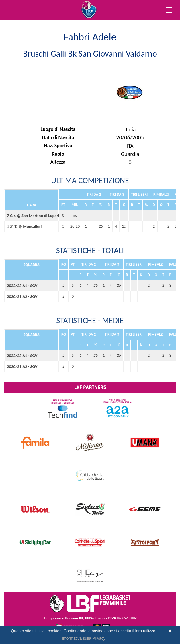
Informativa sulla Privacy (84, 638)
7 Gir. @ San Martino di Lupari (32, 216)
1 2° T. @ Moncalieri (24, 226)
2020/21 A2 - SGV (22, 296)
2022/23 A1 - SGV (22, 286)
